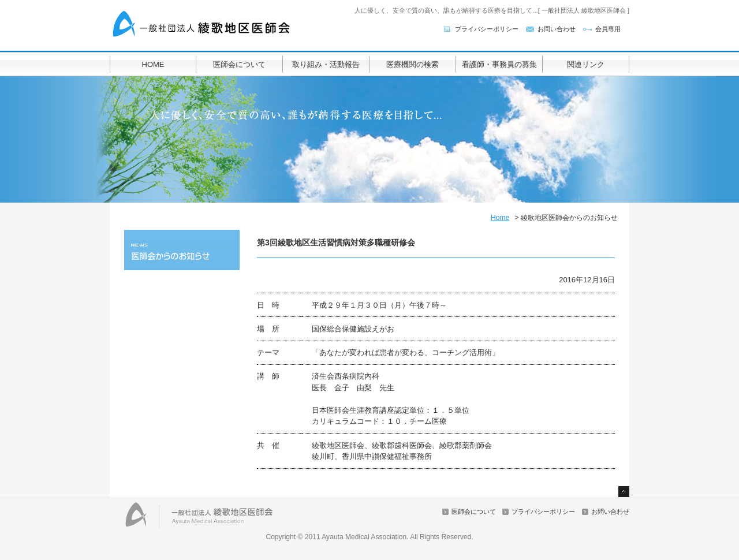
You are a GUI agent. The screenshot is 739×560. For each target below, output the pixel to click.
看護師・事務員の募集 (499, 64)
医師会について (239, 64)
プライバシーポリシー (487, 29)
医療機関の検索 (413, 64)
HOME (153, 64)
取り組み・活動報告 (326, 64)
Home (500, 218)
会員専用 (608, 29)
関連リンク (586, 64)
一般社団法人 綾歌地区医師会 (202, 25)
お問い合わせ (557, 29)
